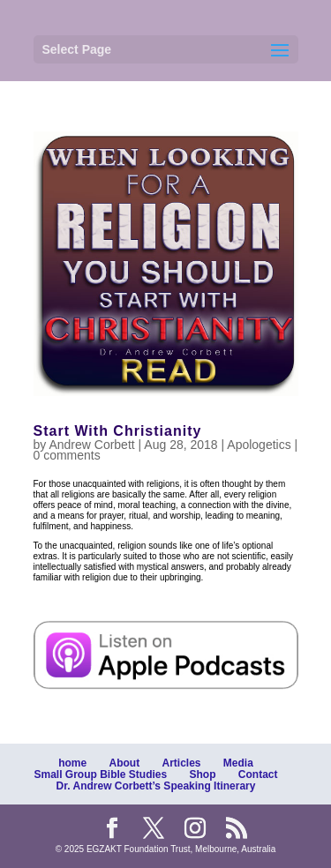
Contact (258, 774)
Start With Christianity (118, 431)
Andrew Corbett (91, 445)
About (124, 763)
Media (238, 763)
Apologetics (259, 445)
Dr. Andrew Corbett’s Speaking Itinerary (156, 786)
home (72, 763)
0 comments (67, 455)
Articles (181, 763)
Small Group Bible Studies (100, 774)
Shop (203, 774)
